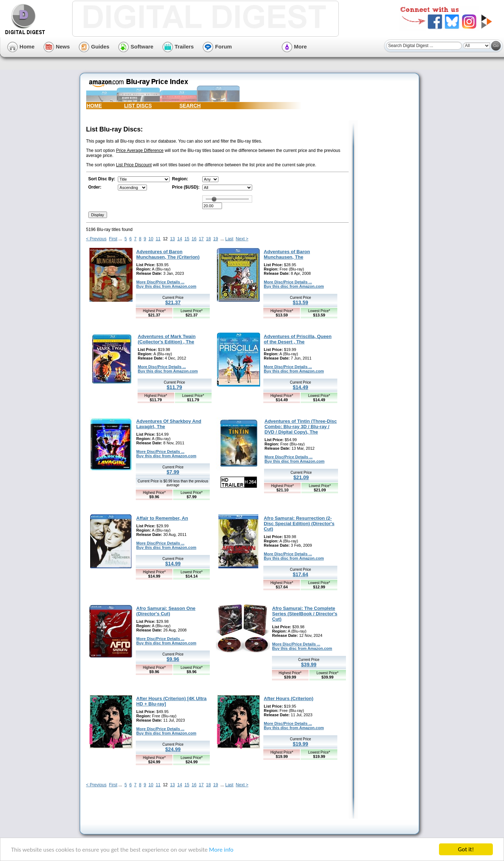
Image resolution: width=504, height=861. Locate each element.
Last (229, 239)
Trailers (178, 47)
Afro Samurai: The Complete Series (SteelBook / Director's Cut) (305, 614)
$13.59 (300, 302)
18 (209, 239)
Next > (242, 239)
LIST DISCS (138, 106)
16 (194, 239)
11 (158, 239)
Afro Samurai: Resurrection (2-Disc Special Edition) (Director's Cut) (299, 524)
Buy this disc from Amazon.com (166, 286)
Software (136, 47)
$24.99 (173, 749)
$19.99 (300, 744)
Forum (217, 47)
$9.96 (173, 659)
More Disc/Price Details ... (160, 282)
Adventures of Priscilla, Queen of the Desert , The (298, 339)
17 (201, 239)
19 (216, 239)
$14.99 (173, 564)
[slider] (214, 199)
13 (172, 239)
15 (187, 239)
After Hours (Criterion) (288, 698)
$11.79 (174, 387)
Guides (94, 47)
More (294, 47)
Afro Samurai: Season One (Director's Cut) (166, 611)
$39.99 (309, 665)
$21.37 (173, 302)
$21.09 (301, 477)
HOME (94, 106)
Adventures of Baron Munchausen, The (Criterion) (168, 254)
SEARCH (190, 106)
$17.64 (300, 574)
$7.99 (173, 472)
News (57, 47)
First (113, 239)
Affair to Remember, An (162, 518)
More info (221, 850)
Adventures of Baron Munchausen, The (287, 254)
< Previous (96, 239)
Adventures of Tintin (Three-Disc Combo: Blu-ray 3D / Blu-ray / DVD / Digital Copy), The (300, 427)
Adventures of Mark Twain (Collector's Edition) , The (167, 339)
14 (179, 239)
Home (21, 47)
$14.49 (300, 387)
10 (151, 239)
